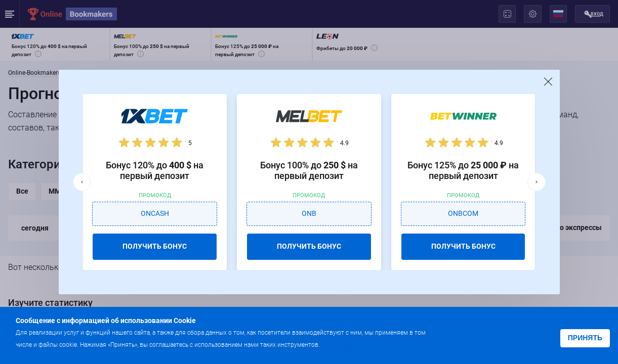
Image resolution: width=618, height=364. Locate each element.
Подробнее (342, 344)
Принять (585, 338)
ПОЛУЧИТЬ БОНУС (155, 246)
